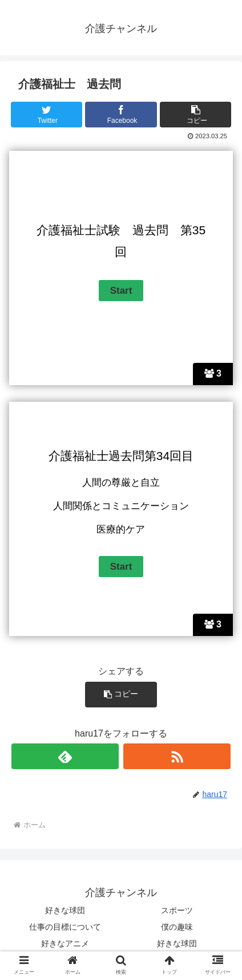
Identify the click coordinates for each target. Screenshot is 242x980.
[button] (195, 115)
